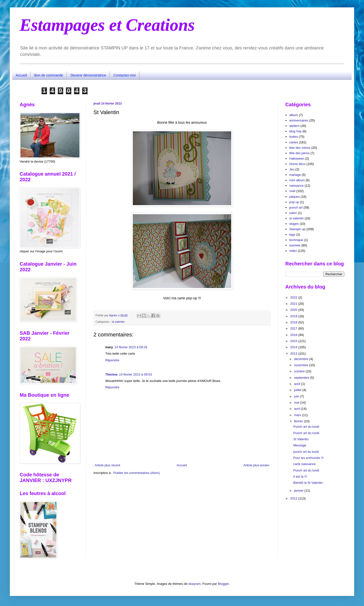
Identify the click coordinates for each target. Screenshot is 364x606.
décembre (302, 359)
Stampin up (297, 229)
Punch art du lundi (306, 427)
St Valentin (301, 439)
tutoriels (295, 245)
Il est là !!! (300, 477)
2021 (294, 304)
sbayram (195, 584)
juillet (298, 390)
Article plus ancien (257, 465)
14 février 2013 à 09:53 (136, 374)
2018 (294, 322)
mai (297, 402)
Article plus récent (107, 465)
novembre (302, 365)
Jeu (292, 169)
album (294, 115)
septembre (302, 378)
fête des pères (299, 153)
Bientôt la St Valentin (308, 483)
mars (298, 415)
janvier (299, 491)
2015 (294, 341)
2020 (294, 310)
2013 (294, 354)
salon (293, 213)
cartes (294, 142)
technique (296, 240)
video (293, 251)
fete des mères (300, 148)
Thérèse (111, 374)
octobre (300, 371)
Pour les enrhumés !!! (308, 458)
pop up (294, 202)
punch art (296, 207)
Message (300, 445)
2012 (294, 498)
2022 (294, 297)
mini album (297, 180)
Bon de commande (49, 75)
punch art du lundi (306, 452)
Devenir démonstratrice (88, 75)
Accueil (21, 75)
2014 (294, 347)
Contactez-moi (124, 75)
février (299, 421)
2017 (294, 328)
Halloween (297, 159)
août (298, 384)
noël (292, 191)
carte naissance (304, 464)
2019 (294, 316)
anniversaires (299, 120)
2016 (294, 335)
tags (292, 235)
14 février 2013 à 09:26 (131, 347)
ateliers (294, 126)
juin (297, 396)
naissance (296, 186)
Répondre (112, 360)
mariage (295, 175)
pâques (295, 197)
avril (297, 409)
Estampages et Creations (107, 25)
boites (294, 137)
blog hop (295, 131)
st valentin (118, 322)
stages (294, 224)
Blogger (223, 584)
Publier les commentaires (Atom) (137, 473)
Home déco (297, 164)
